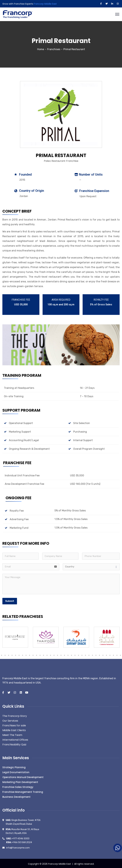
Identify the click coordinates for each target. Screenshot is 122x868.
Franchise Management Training (23, 791)
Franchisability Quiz (14, 744)
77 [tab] (68, 654)
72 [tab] (51, 654)
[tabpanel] (15, 636)
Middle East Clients (14, 729)
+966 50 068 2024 (19, 841)
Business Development (16, 796)
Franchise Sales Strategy (18, 786)
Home (41, 48)
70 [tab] (44, 654)
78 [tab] (71, 654)
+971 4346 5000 (18, 838)
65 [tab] (26, 654)
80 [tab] (78, 654)
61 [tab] (12, 654)
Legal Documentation (16, 771)
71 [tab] (47, 654)
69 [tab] (40, 654)
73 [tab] (54, 654)
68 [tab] (37, 654)
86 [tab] (99, 654)
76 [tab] (64, 654)
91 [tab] (117, 654)
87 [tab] (103, 654)
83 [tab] (89, 654)
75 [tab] (61, 654)
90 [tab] (113, 654)
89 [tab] (110, 654)
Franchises (54, 48)
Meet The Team (12, 734)
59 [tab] (5, 654)
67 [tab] (33, 654)
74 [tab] (58, 654)
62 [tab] (16, 654)
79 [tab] (75, 654)
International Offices (15, 739)
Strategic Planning (14, 766)
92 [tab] (120, 654)
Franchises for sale (14, 725)
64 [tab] (23, 654)
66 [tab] (30, 654)
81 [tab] (82, 654)
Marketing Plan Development (20, 781)
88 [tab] (106, 654)
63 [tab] (19, 654)
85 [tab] (96, 654)
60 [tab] (9, 654)
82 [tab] (85, 654)
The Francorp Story (15, 715)
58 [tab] (2, 654)
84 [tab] (92, 654)
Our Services (10, 720)
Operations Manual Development (23, 776)
